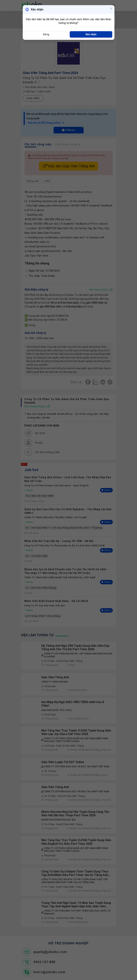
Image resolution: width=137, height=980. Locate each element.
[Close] (111, 9)
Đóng (46, 34)
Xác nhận (91, 34)
